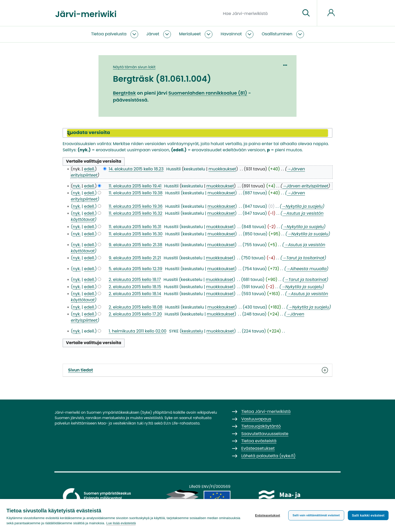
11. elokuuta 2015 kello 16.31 (135, 227)
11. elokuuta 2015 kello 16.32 (135, 213)
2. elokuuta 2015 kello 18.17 (135, 280)
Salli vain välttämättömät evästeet (316, 515)
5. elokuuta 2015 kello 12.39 (135, 269)
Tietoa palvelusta (109, 34)
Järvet (153, 34)
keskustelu (194, 169)
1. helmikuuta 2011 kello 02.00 (137, 331)
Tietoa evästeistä (259, 441)
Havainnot (231, 34)
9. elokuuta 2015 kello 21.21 (135, 258)
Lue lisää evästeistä (121, 523)
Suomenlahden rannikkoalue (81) (208, 93)
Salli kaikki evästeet (368, 515)
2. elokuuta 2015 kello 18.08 (135, 307)
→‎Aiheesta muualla (306, 269)
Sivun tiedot (197, 370)
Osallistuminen (277, 34)
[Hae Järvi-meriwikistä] (260, 13)
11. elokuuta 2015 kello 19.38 (135, 193)
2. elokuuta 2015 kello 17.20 (135, 314)
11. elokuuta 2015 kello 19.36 (135, 206)
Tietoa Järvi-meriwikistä (266, 412)
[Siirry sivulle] (306, 13)
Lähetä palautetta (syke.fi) (269, 456)
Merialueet (190, 34)
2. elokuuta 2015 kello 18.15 (135, 287)
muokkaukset (222, 169)
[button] (197, 133)
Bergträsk (124, 93)
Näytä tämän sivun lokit (134, 67)
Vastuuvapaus (256, 419)
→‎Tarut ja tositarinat (303, 258)
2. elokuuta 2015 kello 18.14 (135, 294)
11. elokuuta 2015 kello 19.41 (135, 186)
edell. (89, 169)
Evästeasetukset (268, 516)
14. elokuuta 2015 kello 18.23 (136, 169)
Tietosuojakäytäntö (261, 426)
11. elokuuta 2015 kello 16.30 (135, 234)
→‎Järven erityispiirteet (305, 186)
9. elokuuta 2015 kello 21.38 (135, 245)
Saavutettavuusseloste (265, 434)
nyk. (77, 186)
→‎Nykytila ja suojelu (302, 206)
